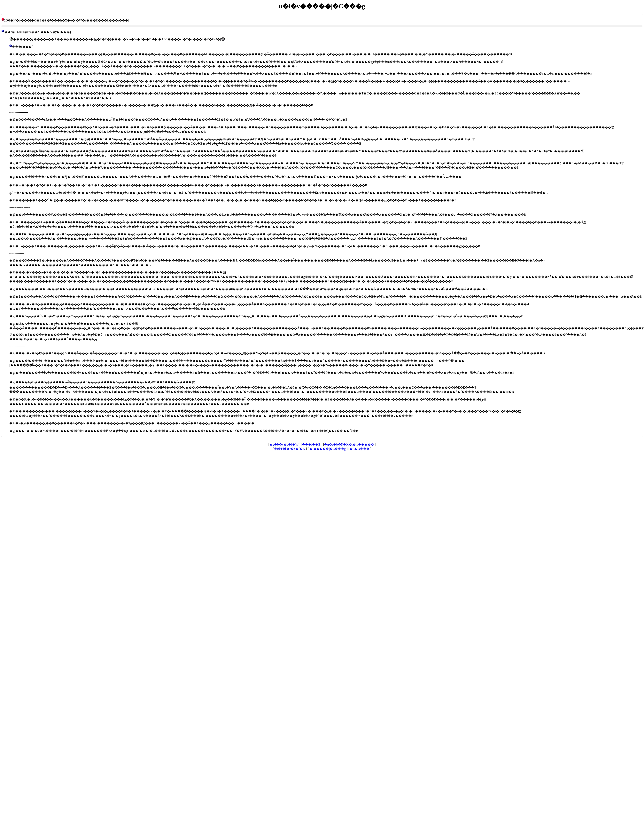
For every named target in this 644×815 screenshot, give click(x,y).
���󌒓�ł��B (311, 444)
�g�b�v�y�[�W (284, 444)
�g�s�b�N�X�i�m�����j (349, 444)
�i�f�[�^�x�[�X (290, 449)
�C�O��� (359, 449)
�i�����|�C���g (328, 449)
